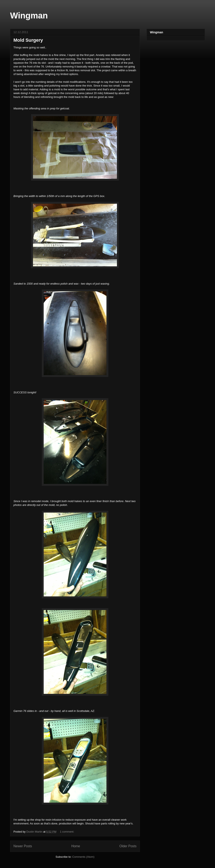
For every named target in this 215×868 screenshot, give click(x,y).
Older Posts (128, 846)
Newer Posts (23, 846)
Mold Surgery (28, 40)
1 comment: (67, 832)
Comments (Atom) (83, 857)
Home (76, 846)
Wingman (29, 16)
